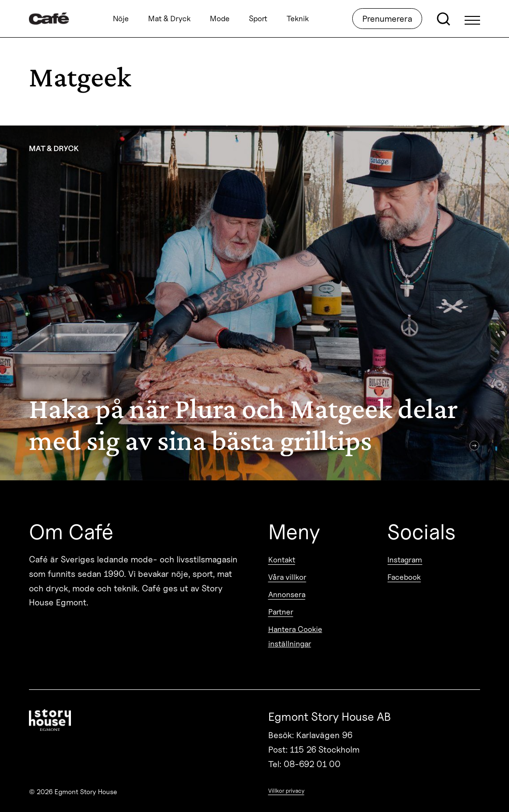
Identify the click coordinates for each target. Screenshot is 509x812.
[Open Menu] (472, 19)
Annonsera (287, 595)
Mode (220, 19)
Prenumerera (387, 19)
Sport (258, 19)
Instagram (405, 560)
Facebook (404, 577)
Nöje (121, 19)
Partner (281, 612)
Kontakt (282, 560)
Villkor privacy (286, 791)
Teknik (298, 19)
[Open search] (443, 19)
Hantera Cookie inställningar (295, 637)
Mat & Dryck (169, 19)
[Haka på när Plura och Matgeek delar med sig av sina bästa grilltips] (254, 303)
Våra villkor (287, 577)
